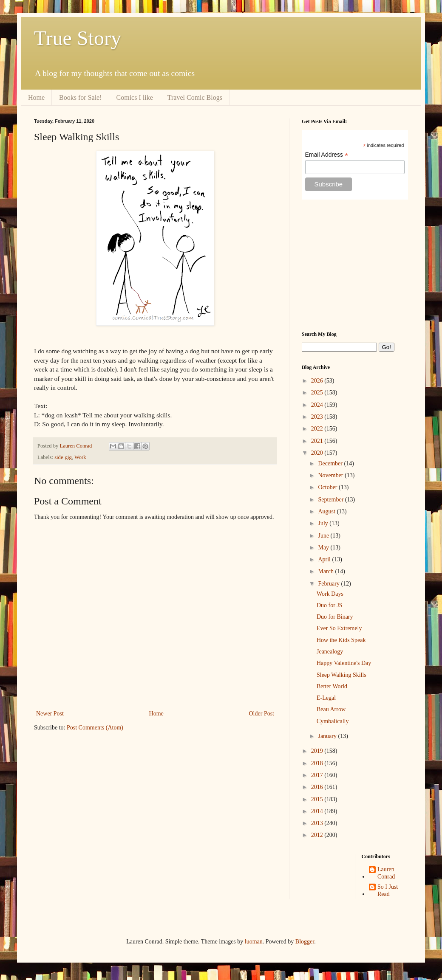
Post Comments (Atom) (95, 728)
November (331, 475)
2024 (318, 405)
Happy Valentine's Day (344, 663)
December (331, 463)
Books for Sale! (80, 97)
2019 (318, 751)
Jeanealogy (330, 652)
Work (80, 457)
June (324, 536)
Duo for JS (330, 605)
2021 (318, 441)
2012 (318, 835)
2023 (318, 417)
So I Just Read (388, 890)
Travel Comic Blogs (195, 97)
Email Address (327, 155)
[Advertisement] (355, 265)
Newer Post (50, 714)
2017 (318, 775)
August (327, 511)
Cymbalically (333, 721)
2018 (318, 763)
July (324, 523)
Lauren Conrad (386, 873)
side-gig (63, 457)
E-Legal (326, 698)
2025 (318, 393)
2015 (318, 799)
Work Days (330, 594)
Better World (332, 686)
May (324, 548)
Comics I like (135, 97)
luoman (254, 942)
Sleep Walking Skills (341, 675)
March (326, 571)
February (329, 584)
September (331, 500)
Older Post (262, 714)
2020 (318, 453)
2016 (318, 787)
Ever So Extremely (339, 628)
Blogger (305, 942)
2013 (318, 823)
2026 (318, 381)
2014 (318, 811)
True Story (78, 38)
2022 (318, 429)
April (325, 559)
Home (36, 97)
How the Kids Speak (341, 640)
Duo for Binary (335, 617)
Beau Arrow (331, 709)
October (328, 487)
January (328, 736)
